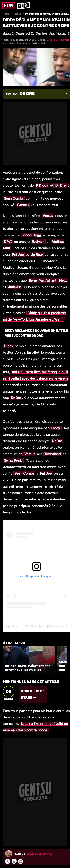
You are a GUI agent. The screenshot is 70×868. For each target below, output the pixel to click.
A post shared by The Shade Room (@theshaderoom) (36, 626)
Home (6, 14)
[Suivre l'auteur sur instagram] (14, 861)
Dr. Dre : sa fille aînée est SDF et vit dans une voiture (28, 668)
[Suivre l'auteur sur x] (8, 861)
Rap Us (18, 14)
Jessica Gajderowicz (58, 40)
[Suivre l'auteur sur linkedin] (21, 861)
